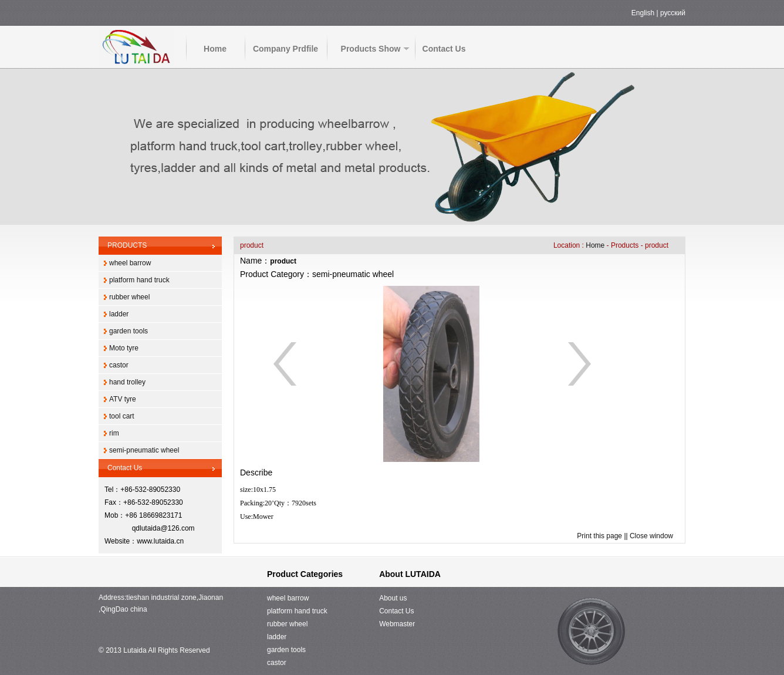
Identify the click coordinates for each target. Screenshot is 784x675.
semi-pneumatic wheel (144, 450)
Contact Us (444, 49)
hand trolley (127, 382)
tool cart (122, 416)
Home (215, 49)
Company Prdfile (285, 49)
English (643, 13)
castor (119, 365)
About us (393, 598)
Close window (651, 536)
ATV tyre (123, 399)
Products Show (371, 49)
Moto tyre (124, 348)
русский (673, 13)
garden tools (129, 331)
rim (114, 433)
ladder (119, 314)
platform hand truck (139, 280)
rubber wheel (129, 297)
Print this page (599, 536)
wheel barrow (130, 263)
